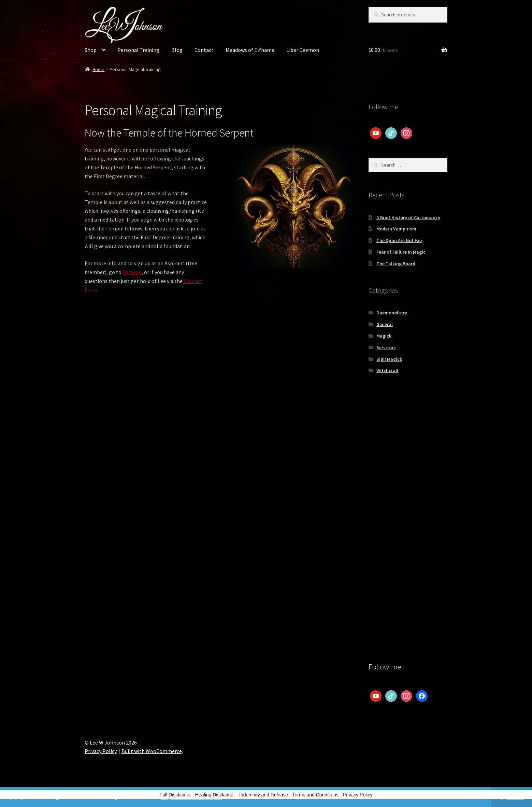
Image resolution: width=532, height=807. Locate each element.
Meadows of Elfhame (250, 50)
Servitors (386, 348)
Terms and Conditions (315, 795)
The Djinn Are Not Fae (399, 240)
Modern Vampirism (396, 229)
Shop (91, 50)
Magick (384, 336)
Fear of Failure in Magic (401, 252)
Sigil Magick (389, 359)
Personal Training (138, 50)
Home (98, 69)
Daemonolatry (392, 313)
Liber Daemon (303, 50)
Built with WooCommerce (152, 751)
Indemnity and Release (264, 795)
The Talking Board (396, 264)
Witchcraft (387, 370)
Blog (177, 50)
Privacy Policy (101, 751)
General (385, 324)
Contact (204, 50)
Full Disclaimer (175, 795)
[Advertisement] (408, 494)
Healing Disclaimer (215, 795)
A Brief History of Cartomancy (408, 217)
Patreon (132, 272)
